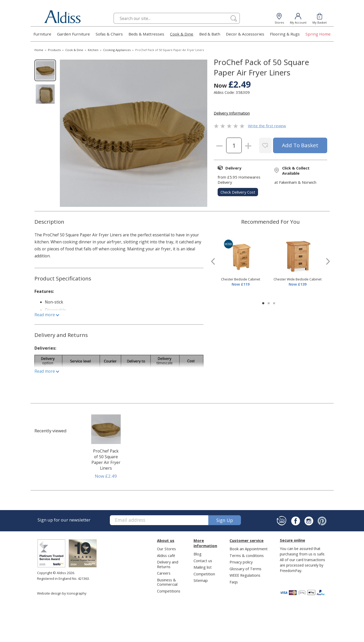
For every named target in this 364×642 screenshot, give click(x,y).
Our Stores (166, 549)
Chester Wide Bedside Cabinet (298, 279)
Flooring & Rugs (285, 34)
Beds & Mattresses (146, 34)
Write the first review (267, 126)
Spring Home (318, 34)
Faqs (234, 582)
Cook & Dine (182, 34)
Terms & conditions (247, 555)
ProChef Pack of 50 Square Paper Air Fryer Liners (106, 460)
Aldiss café (166, 555)
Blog (198, 554)
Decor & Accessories (245, 34)
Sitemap (201, 580)
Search (114, 13)
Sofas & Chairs (109, 34)
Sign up (225, 520)
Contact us (203, 561)
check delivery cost (238, 192)
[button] (263, 303)
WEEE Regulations (245, 575)
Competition (204, 574)
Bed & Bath (210, 34)
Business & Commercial (167, 582)
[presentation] (213, 261)
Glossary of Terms (245, 569)
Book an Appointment (249, 549)
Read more (47, 315)
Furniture (42, 34)
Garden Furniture (73, 34)
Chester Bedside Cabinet (241, 279)
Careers (164, 573)
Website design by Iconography (62, 593)
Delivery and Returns (168, 564)
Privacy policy (241, 562)
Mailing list (203, 567)
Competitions (169, 591)
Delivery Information (232, 113)
